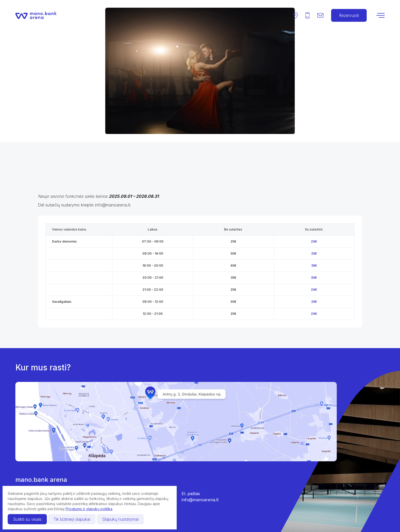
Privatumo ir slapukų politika (89, 509)
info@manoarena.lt (200, 500)
